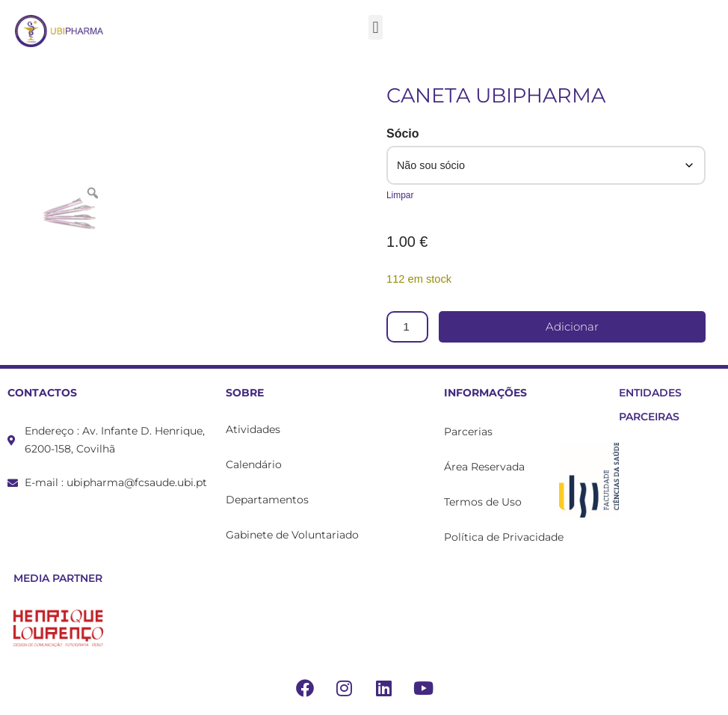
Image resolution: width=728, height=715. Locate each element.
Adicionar (573, 327)
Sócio (403, 134)
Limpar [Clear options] (400, 195)
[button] (376, 27)
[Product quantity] (408, 327)
